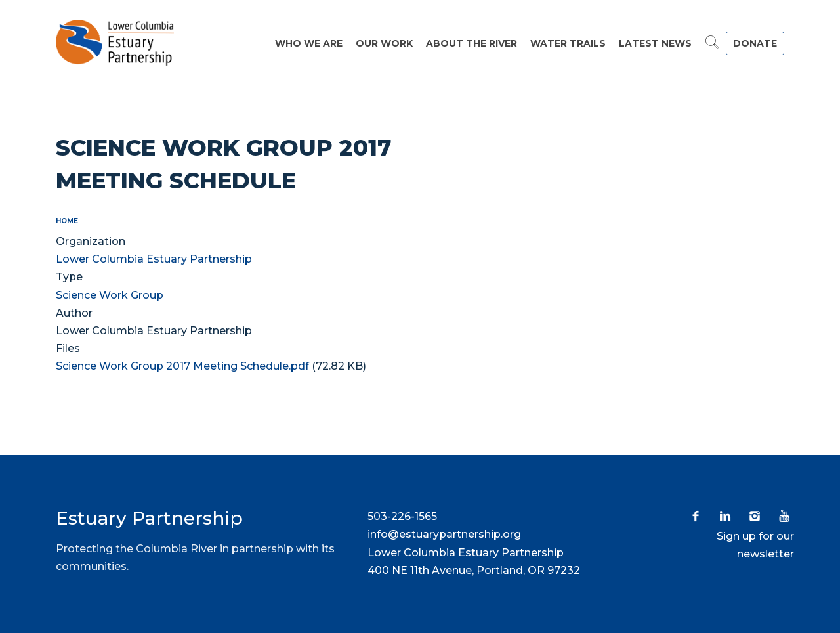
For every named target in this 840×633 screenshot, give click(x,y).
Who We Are (309, 43)
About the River (472, 43)
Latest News (655, 43)
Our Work (384, 43)
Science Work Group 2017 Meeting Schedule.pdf (182, 366)
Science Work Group (110, 295)
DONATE (755, 43)
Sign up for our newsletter (755, 545)
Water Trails (568, 43)
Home (67, 221)
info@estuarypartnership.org (444, 534)
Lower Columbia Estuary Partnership (154, 259)
